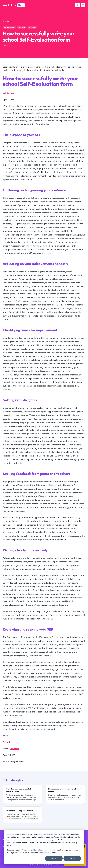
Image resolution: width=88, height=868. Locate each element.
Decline (72, 858)
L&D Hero (10, 93)
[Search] (77, 5)
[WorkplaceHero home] (14, 5)
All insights (8, 21)
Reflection (32, 27)
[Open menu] (83, 5)
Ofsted (6, 742)
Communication (9, 27)
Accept (54, 858)
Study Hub (22, 27)
